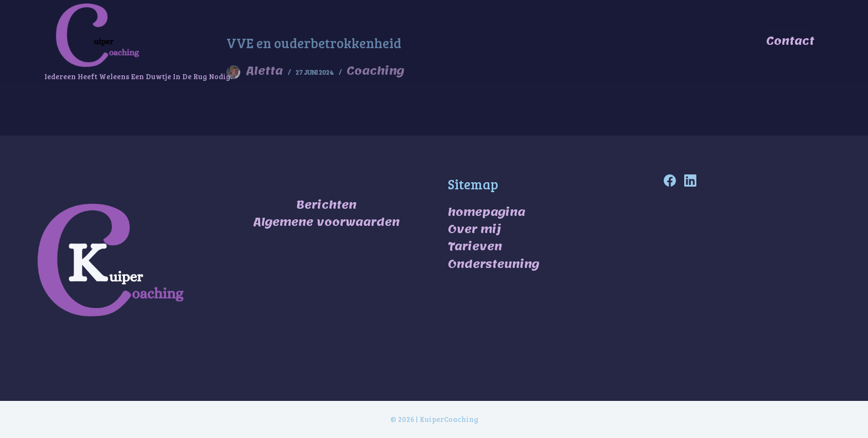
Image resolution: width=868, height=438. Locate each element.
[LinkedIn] (690, 181)
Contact (790, 41)
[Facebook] (670, 181)
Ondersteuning (494, 264)
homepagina (487, 212)
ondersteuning (595, 42)
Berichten (326, 205)
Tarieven (718, 41)
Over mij (665, 41)
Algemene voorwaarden (326, 222)
